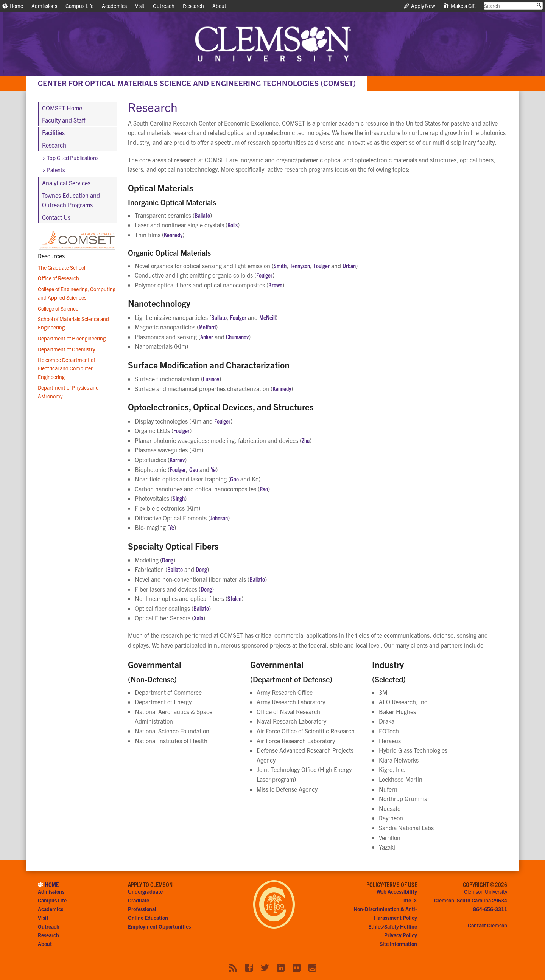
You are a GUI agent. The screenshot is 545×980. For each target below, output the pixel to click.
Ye (213, 469)
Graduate (139, 900)
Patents (56, 170)
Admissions (44, 6)
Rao (264, 489)
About (219, 6)
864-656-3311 (490, 909)
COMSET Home (62, 108)
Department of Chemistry (66, 349)
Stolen (234, 598)
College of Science (58, 308)
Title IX (409, 900)
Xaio (199, 618)
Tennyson (300, 266)
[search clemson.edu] (513, 6)
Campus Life (79, 6)
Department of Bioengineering (72, 338)
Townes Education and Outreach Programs (71, 200)
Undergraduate (145, 891)
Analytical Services (66, 183)
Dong (168, 560)
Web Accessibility (397, 891)
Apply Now (420, 6)
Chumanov (237, 337)
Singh (179, 498)
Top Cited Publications (73, 158)
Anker (207, 337)
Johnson (219, 518)
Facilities (53, 132)
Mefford (207, 327)
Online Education (148, 918)
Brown (275, 285)
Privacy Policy (401, 935)
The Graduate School (62, 267)
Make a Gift (460, 6)
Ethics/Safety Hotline (393, 926)
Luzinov (211, 379)
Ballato (202, 215)
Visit (140, 6)
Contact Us (56, 217)
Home (13, 6)
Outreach (164, 6)
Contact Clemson (487, 925)
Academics (114, 6)
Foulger (322, 266)
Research (193, 6)
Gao (194, 469)
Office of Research (58, 278)
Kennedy (173, 235)
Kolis (233, 225)
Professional (142, 909)
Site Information (398, 944)
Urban (349, 266)
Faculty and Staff (64, 120)
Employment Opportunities (159, 926)
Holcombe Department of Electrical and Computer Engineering (66, 368)
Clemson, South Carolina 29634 (471, 900)
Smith (280, 266)
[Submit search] (539, 5)
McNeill (267, 317)
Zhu (306, 440)
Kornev (177, 460)
